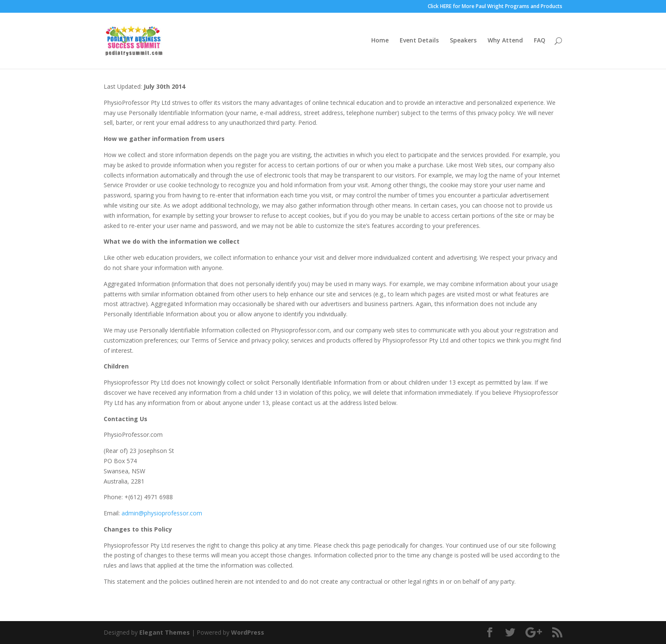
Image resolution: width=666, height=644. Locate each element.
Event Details (419, 42)
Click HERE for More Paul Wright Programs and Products (495, 7)
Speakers (463, 42)
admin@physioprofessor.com (162, 513)
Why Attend (505, 42)
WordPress (248, 632)
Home (380, 42)
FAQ (540, 42)
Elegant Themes (165, 632)
